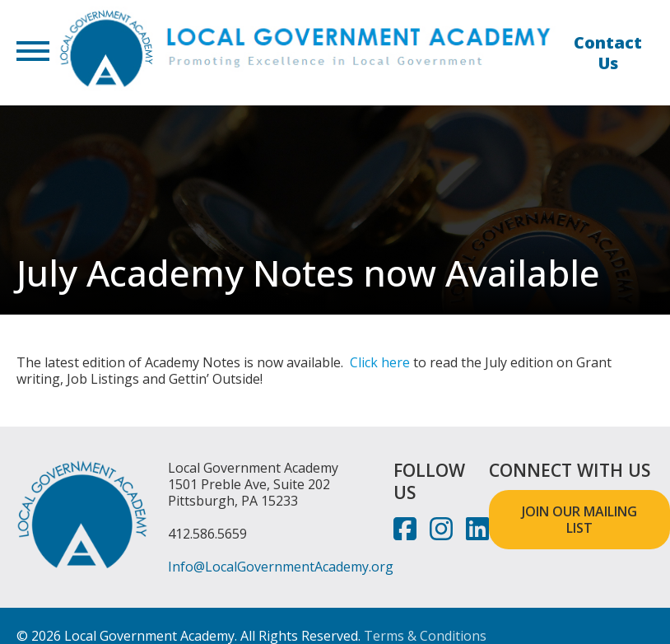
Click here (380, 362)
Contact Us (608, 53)
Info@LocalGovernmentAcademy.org (281, 567)
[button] (33, 53)
